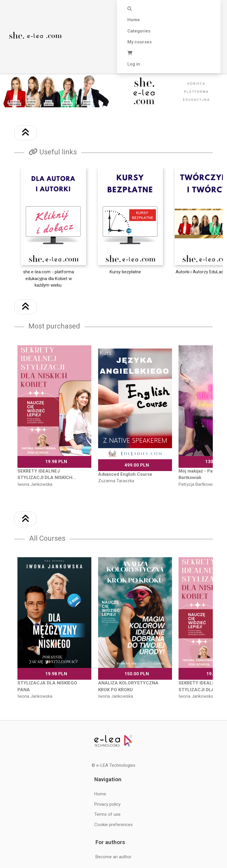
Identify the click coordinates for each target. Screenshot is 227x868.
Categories (139, 31)
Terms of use (107, 814)
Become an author (113, 857)
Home (134, 20)
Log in (134, 64)
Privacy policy (107, 804)
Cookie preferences (113, 825)
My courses (140, 42)
